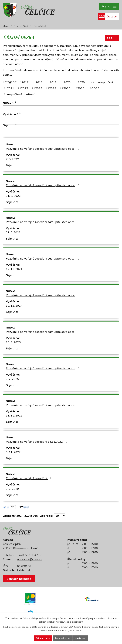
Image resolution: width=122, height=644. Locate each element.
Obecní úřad (21, 26)
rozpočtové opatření (21, 94)
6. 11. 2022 (13, 452)
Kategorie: (10, 82)
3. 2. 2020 (12, 489)
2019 (53, 82)
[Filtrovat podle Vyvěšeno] (61, 121)
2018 (39, 82)
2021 (11, 88)
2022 (25, 88)
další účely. (77, 622)
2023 (39, 88)
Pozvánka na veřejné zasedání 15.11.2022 (37, 442)
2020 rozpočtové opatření (95, 82)
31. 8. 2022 (13, 196)
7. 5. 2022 (12, 159)
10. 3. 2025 (13, 342)
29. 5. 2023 (13, 232)
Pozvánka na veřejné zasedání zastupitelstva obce (43, 149)
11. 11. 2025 (14, 415)
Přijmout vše (43, 638)
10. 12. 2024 (14, 306)
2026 (81, 88)
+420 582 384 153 (30, 555)
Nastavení (80, 638)
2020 (67, 82)
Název (8, 103)
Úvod (6, 26)
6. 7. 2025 (12, 379)
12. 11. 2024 (14, 269)
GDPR (96, 88)
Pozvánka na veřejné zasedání (29, 478)
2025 (67, 88)
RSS (112, 38)
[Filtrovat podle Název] (61, 109)
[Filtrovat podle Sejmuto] (61, 133)
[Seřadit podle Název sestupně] (16, 103)
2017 (25, 82)
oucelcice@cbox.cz (30, 559)
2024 (53, 88)
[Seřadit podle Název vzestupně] (16, 101)
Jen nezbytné (62, 638)
